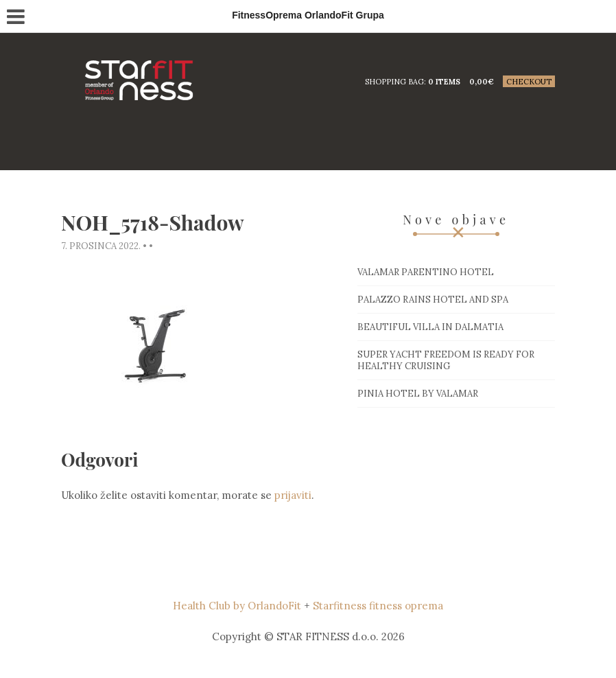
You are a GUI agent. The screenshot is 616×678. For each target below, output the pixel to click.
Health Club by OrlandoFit (237, 606)
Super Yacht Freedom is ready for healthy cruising (446, 360)
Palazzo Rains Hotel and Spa (433, 300)
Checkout (529, 82)
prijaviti (293, 495)
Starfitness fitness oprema (378, 606)
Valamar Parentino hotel (426, 272)
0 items (444, 82)
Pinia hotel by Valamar (418, 394)
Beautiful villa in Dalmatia (430, 327)
